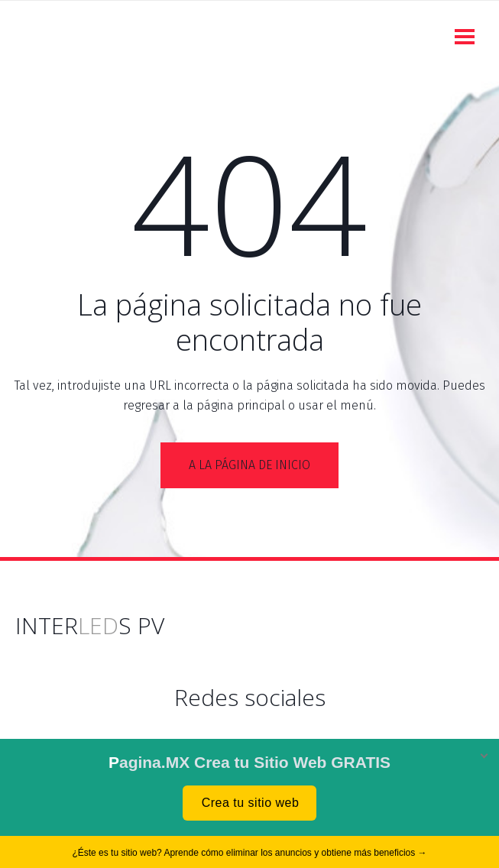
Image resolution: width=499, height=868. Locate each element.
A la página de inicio (249, 465)
